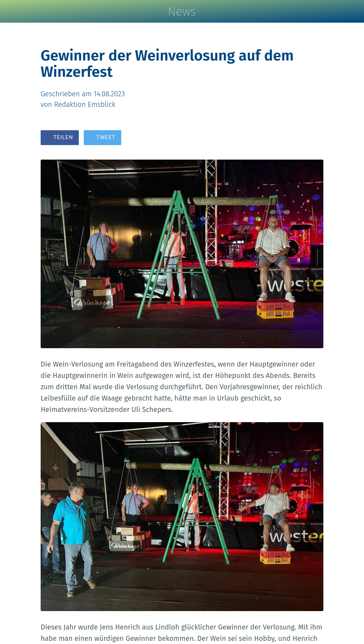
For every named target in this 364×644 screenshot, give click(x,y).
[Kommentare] (315, 138)
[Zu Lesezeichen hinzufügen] (298, 138)
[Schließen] (11, 11)
